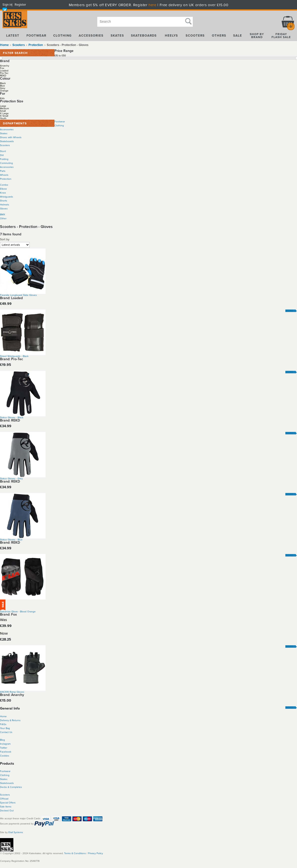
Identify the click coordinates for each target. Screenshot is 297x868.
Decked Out (7, 811)
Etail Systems (16, 832)
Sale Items (6, 807)
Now (4, 634)
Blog (2, 740)
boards (10, 783)
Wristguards (7, 197)
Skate (3, 783)
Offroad (4, 799)
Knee (3, 193)
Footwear (60, 122)
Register (20, 5)
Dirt (2, 155)
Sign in (7, 5)
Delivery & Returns (10, 720)
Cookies (5, 756)
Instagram (5, 744)
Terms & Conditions (75, 853)
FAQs (3, 724)
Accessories (7, 130)
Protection (6, 179)
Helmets (5, 205)
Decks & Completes (11, 787)
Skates (4, 134)
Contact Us (6, 732)
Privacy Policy (96, 853)
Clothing (59, 126)
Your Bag (5, 728)
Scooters (5, 145)
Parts (3, 171)
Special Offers (8, 803)
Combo (4, 185)
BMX (3, 215)
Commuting (6, 163)
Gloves (4, 209)
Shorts (4, 201)
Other (3, 219)
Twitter (4, 748)
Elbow (3, 189)
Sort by (5, 239)
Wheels (4, 175)
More (289, 311)
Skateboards (7, 141)
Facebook (6, 752)
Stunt (3, 151)
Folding (4, 159)
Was (3, 620)
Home (4, 45)
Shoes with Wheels (11, 137)
